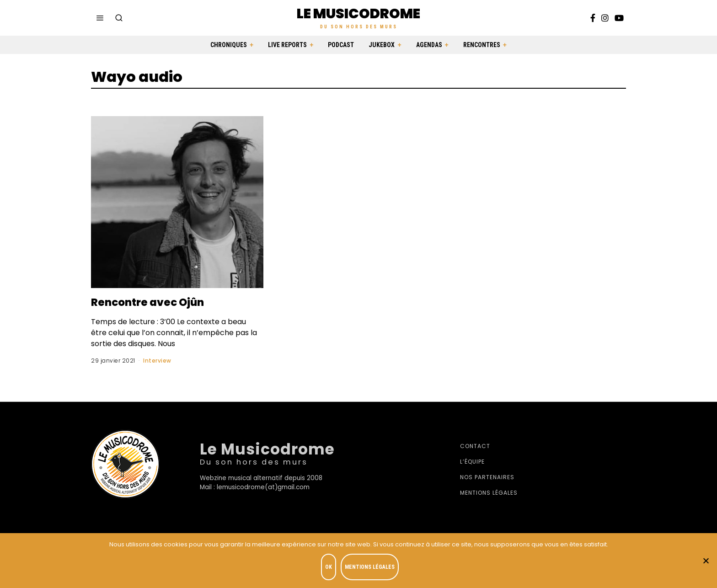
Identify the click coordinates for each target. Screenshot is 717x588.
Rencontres (482, 45)
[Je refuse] (706, 561)
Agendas (429, 45)
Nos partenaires (487, 477)
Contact (475, 446)
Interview (157, 361)
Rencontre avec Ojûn (156, 302)
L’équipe (472, 462)
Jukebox (382, 45)
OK (329, 568)
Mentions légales (489, 493)
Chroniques (229, 45)
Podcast (341, 45)
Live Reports (287, 45)
